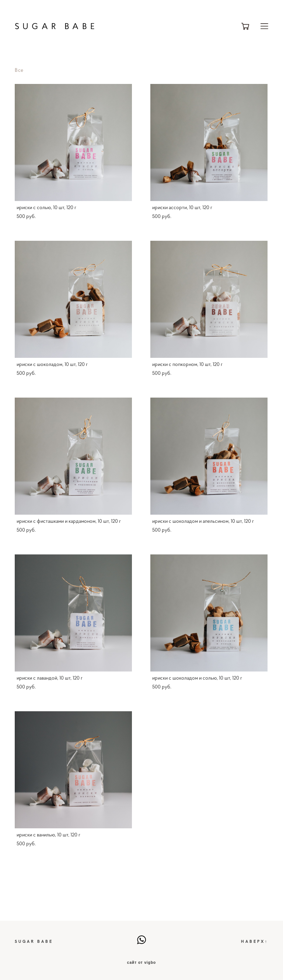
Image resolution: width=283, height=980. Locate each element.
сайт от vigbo (141, 963)
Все (19, 70)
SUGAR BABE (56, 26)
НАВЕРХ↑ (255, 941)
